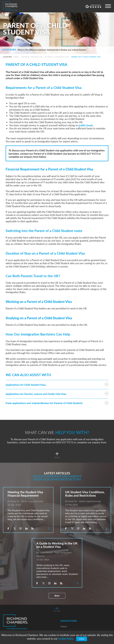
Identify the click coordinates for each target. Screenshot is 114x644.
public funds (86, 125)
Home (16, 57)
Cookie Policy (66, 639)
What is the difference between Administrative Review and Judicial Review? (52, 50)
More (57, 596)
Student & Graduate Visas (57, 57)
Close (82, 639)
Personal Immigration (32, 57)
